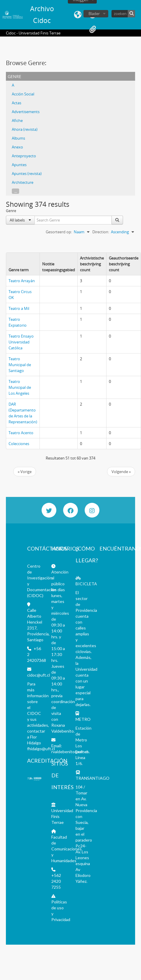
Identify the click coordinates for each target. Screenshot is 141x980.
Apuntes (19, 165)
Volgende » (121, 472)
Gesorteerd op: (59, 232)
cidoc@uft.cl (38, 675)
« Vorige (25, 472)
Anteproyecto (24, 156)
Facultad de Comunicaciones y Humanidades (67, 849)
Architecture (23, 182)
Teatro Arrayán (22, 281)
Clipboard (93, 29)
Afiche (17, 120)
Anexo (17, 147)
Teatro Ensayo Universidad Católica (21, 342)
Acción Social (23, 94)
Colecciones (19, 444)
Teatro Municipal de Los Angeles (20, 387)
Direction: (101, 232)
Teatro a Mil (19, 308)
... (15, 191)
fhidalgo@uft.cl (41, 749)
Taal (78, 15)
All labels (20, 220)
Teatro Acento (21, 433)
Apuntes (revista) (27, 173)
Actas (17, 103)
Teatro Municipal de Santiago (20, 365)
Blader (94, 14)
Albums (18, 138)
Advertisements (26, 112)
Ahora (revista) (25, 129)
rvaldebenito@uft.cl (69, 752)
